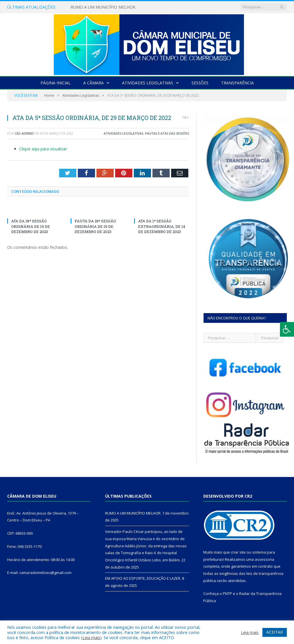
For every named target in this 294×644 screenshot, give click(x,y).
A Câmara (93, 83)
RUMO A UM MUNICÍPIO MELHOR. (103, 7)
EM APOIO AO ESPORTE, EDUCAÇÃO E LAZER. (143, 578)
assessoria (264, 559)
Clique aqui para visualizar (43, 149)
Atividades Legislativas (148, 83)
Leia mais (91, 637)
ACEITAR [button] (275, 632)
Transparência (237, 83)
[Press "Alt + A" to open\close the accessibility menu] (287, 329)
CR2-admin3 (24, 133)
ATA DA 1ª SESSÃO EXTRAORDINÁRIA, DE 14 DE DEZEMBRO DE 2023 (162, 226)
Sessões (200, 83)
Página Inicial (56, 83)
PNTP (227, 593)
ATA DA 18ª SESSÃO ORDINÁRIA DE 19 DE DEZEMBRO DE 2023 (31, 226)
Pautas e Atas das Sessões (167, 133)
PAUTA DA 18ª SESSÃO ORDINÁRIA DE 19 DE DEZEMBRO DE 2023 (95, 226)
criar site (238, 552)
